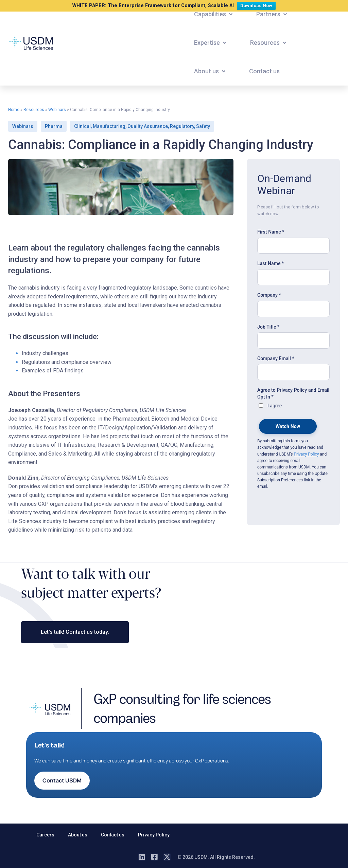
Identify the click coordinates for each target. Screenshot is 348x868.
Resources (34, 110)
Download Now (258, 5)
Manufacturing (109, 126)
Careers (45, 835)
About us (78, 835)
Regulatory (182, 126)
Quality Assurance (148, 126)
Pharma (54, 126)
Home (14, 110)
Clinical (82, 126)
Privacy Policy (154, 835)
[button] (214, 14)
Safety (203, 126)
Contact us (113, 835)
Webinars (57, 110)
